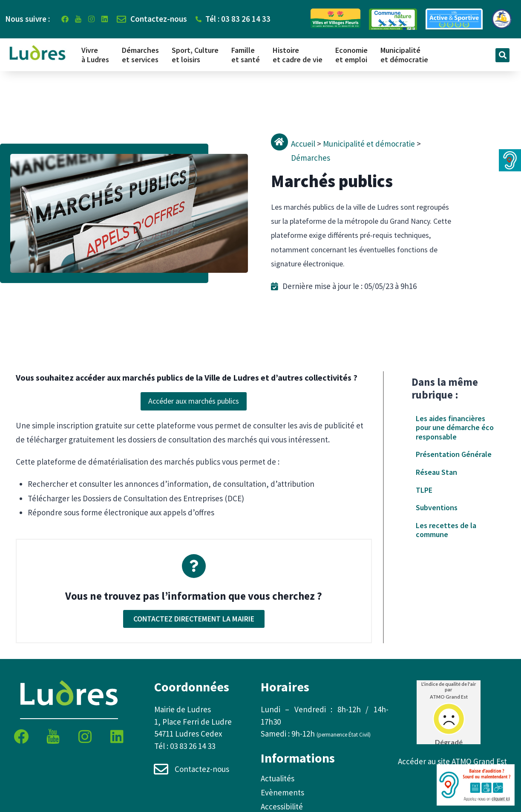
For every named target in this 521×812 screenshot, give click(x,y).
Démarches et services (140, 55)
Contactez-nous (202, 769)
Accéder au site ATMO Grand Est (452, 761)
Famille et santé (246, 55)
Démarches (311, 158)
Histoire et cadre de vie (298, 55)
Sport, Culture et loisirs (195, 55)
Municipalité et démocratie (404, 55)
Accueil (303, 144)
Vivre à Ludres (95, 55)
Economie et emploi (351, 55)
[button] (502, 55)
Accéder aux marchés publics (194, 401)
